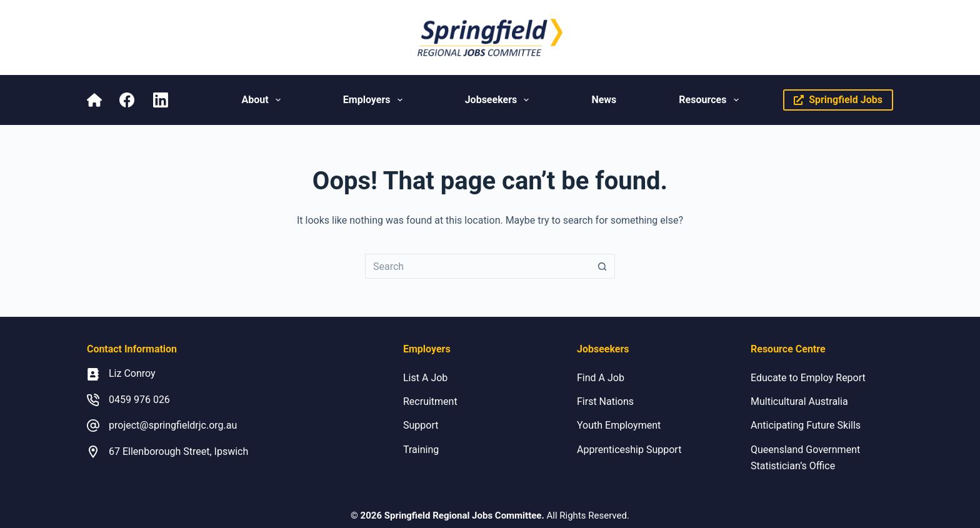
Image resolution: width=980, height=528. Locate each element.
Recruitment (430, 401)
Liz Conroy (132, 373)
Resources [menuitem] (711, 100)
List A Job (425, 378)
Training (421, 450)
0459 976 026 (139, 400)
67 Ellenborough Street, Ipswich (178, 451)
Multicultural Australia (799, 401)
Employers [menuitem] (375, 100)
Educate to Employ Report (808, 378)
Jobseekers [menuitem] (500, 100)
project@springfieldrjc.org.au (173, 425)
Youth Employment (619, 425)
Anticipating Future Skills (806, 425)
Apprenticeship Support (629, 450)
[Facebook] (127, 100)
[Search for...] (477, 266)
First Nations (605, 401)
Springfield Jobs (838, 100)
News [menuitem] (604, 100)
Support (421, 425)
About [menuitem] (263, 100)
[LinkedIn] (161, 100)
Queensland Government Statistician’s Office (805, 458)
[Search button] (602, 266)
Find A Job (601, 378)
